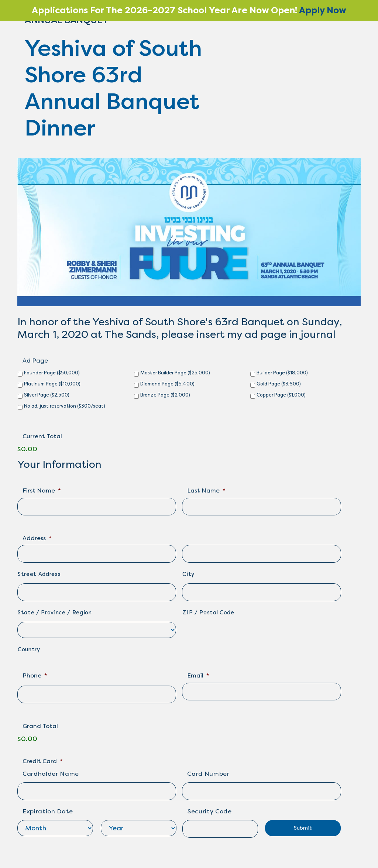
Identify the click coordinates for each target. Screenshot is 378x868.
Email (198, 675)
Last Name (206, 490)
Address (37, 538)
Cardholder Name (51, 774)
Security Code (210, 811)
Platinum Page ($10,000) (52, 384)
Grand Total (40, 726)
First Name (42, 490)
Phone (35, 675)
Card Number (208, 774)
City (188, 574)
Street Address (39, 574)
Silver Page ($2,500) (47, 395)
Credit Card (43, 761)
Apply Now (323, 10)
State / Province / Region (55, 613)
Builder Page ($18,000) (282, 373)
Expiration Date (48, 811)
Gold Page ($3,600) (279, 384)
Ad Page (35, 361)
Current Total (42, 436)
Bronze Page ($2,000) (165, 395)
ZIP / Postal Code (208, 613)
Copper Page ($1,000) (281, 395)
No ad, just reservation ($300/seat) (65, 406)
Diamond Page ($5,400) (167, 384)
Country (29, 650)
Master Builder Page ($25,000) (175, 373)
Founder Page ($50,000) (52, 373)
